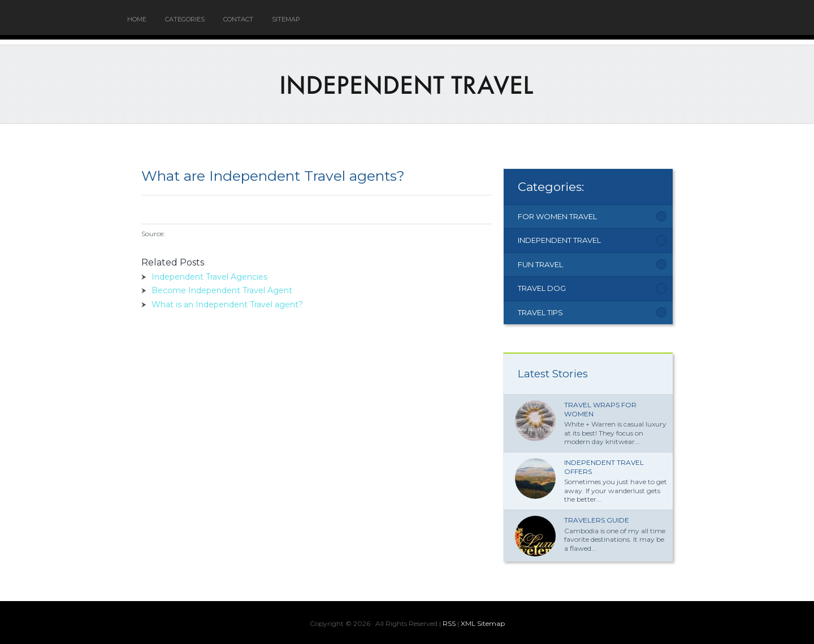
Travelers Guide (597, 520)
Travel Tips (540, 312)
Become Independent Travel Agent (222, 290)
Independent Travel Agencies (209, 277)
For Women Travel (557, 216)
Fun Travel (540, 264)
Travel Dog (542, 288)
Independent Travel (559, 240)
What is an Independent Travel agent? (227, 304)
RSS (449, 623)
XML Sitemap (483, 623)
